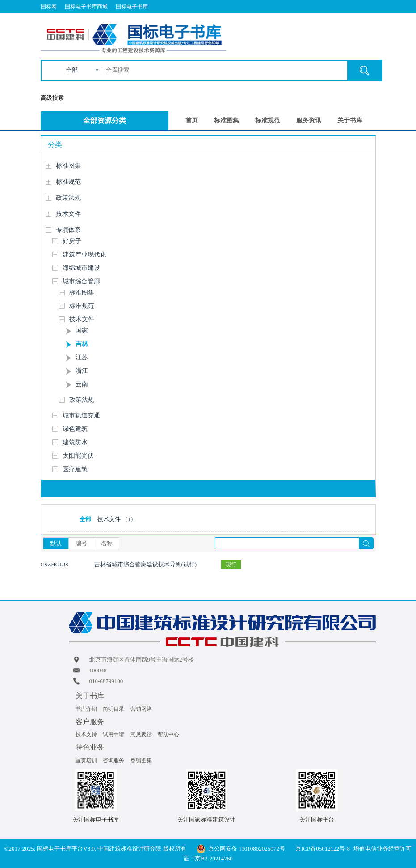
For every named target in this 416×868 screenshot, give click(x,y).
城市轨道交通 (81, 415)
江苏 (82, 357)
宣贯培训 (86, 760)
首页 (192, 120)
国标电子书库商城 (86, 7)
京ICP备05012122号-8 (323, 849)
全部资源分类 (105, 120)
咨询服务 (113, 760)
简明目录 (113, 709)
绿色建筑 (75, 429)
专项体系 (68, 230)
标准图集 (227, 120)
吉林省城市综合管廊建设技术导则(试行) (146, 564)
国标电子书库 (132, 7)
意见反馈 (141, 734)
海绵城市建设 (81, 268)
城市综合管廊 (81, 281)
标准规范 (268, 120)
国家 (82, 331)
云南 (82, 384)
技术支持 (86, 734)
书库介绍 (86, 709)
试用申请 (113, 734)
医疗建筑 (75, 469)
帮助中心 (168, 734)
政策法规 (68, 198)
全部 (72, 70)
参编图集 (141, 760)
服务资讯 (309, 120)
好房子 (72, 241)
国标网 (49, 7)
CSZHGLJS (55, 564)
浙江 (82, 371)
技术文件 (68, 214)
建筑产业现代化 (84, 255)
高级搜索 (52, 98)
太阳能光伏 (78, 456)
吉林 (82, 344)
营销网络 (141, 709)
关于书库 (350, 120)
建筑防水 (75, 442)
